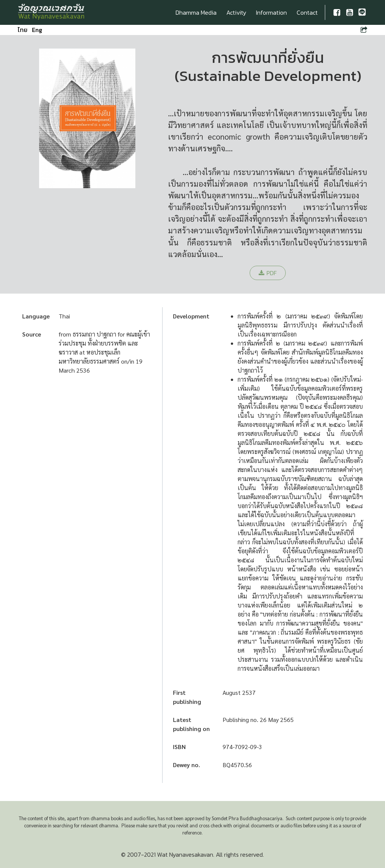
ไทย (23, 30)
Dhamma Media (196, 12)
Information (271, 12)
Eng (37, 30)
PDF (268, 273)
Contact (307, 12)
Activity (236, 12)
